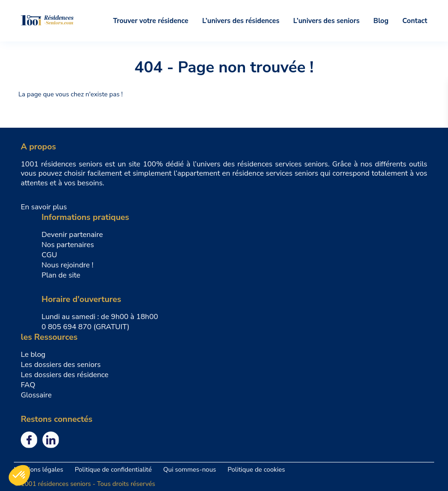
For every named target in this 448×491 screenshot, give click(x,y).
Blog (381, 21)
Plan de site (61, 275)
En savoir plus (44, 207)
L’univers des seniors (327, 21)
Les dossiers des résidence (65, 375)
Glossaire (36, 395)
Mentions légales (39, 470)
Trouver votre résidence (151, 21)
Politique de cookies (256, 470)
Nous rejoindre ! (67, 265)
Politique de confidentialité (113, 470)
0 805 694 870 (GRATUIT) (86, 327)
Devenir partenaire (72, 235)
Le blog (33, 355)
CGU (49, 255)
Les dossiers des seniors (61, 365)
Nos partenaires (68, 245)
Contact (415, 21)
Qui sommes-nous (190, 470)
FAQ (28, 385)
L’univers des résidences (241, 21)
